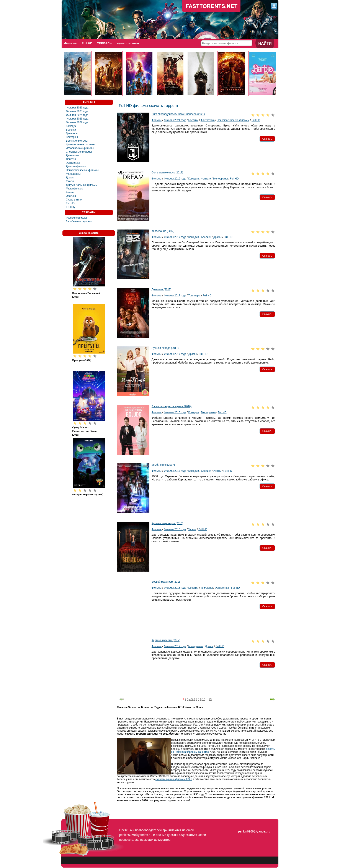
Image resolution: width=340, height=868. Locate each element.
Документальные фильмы (82, 185)
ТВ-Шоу (71, 207)
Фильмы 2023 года (77, 119)
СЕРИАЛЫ (105, 43)
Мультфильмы (75, 189)
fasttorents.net (254, 824)
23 (210, 699)
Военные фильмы (77, 141)
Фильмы (71, 43)
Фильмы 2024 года (77, 115)
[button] (267, 139)
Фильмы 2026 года (77, 108)
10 (204, 699)
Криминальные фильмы (80, 144)
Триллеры (72, 133)
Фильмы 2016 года (175, 179)
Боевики (71, 130)
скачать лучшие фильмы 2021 (174, 779)
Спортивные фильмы (79, 152)
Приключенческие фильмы (82, 170)
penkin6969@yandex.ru (254, 831)
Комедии (71, 126)
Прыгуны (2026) (82, 360)
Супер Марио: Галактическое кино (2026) (84, 431)
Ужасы (70, 181)
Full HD (87, 43)
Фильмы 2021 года (175, 120)
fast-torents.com (211, 6)
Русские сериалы (76, 218)
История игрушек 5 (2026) (88, 495)
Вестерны (72, 137)
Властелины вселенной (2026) (86, 295)
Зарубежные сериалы (79, 221)
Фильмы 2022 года (77, 122)
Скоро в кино (74, 200)
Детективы (72, 155)
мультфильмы (129, 43)
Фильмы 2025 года (77, 111)
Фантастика (73, 163)
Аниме (70, 192)
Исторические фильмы (80, 148)
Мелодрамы (73, 174)
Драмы (70, 178)
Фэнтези (71, 159)
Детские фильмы (76, 166)
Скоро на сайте (89, 233)
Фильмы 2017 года (175, 237)
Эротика (71, 196)
